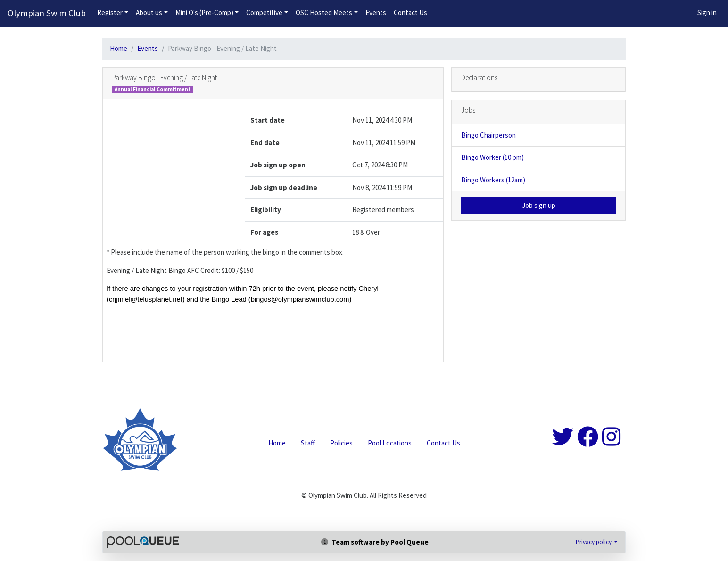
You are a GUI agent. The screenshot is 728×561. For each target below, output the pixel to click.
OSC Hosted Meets (324, 12)
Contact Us (410, 12)
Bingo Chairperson (488, 135)
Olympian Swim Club (47, 13)
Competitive (264, 12)
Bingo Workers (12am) (493, 180)
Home (119, 48)
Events (376, 12)
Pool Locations (390, 443)
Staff (308, 443)
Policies (341, 443)
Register (110, 12)
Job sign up (539, 205)
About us (149, 12)
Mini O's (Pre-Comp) (204, 12)
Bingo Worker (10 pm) (492, 157)
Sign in (707, 12)
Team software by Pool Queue (375, 542)
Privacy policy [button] (594, 542)
